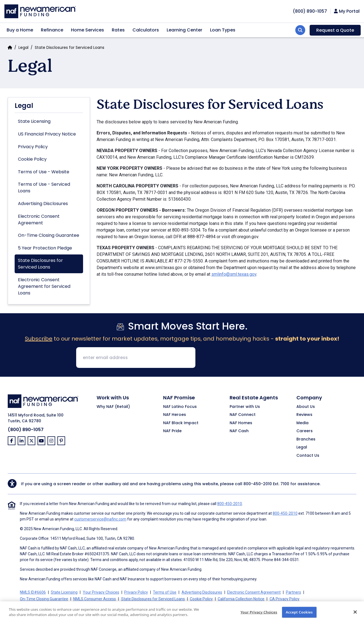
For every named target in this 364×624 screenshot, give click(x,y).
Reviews (304, 415)
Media (302, 423)
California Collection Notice (241, 599)
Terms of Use (165, 592)
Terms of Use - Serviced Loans (44, 188)
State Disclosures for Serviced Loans (40, 264)
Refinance (52, 30)
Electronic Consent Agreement (39, 220)
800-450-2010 (258, 484)
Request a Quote (335, 30)
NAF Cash (239, 431)
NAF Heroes (175, 415)
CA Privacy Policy (285, 599)
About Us (306, 407)
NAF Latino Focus (180, 407)
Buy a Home (20, 30)
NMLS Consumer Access (95, 599)
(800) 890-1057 (26, 430)
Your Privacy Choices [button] (101, 592)
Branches (306, 439)
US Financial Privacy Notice (47, 134)
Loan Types (223, 30)
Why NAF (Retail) (113, 407)
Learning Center (184, 30)
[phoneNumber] (310, 11)
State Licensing (34, 121)
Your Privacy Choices (259, 616)
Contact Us (308, 456)
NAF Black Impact (181, 423)
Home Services (87, 30)
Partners (293, 592)
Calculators (146, 30)
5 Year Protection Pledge (45, 248)
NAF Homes (241, 423)
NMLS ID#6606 (33, 592)
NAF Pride (172, 431)
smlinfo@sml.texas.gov (234, 274)
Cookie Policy (32, 159)
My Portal (347, 11)
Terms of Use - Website (44, 172)
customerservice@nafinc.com (100, 519)
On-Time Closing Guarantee (49, 235)
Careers (305, 431)
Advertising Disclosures (43, 204)
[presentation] (242, 358)
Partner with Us (245, 407)
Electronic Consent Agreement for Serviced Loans (44, 286)
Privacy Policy (33, 147)
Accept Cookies (299, 616)
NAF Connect (243, 415)
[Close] (355, 615)
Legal (23, 47)
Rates (118, 30)
